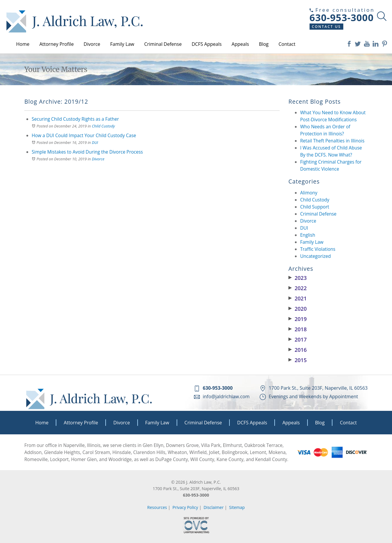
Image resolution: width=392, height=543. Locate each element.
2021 (298, 298)
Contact (287, 44)
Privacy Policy (185, 507)
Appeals (240, 44)
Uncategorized (316, 256)
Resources (157, 507)
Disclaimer (214, 507)
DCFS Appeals (207, 44)
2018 (298, 329)
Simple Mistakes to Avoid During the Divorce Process (87, 152)
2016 (298, 350)
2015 (298, 360)
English (308, 235)
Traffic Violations (318, 249)
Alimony (309, 193)
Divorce (92, 44)
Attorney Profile (56, 44)
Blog (264, 44)
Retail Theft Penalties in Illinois (332, 141)
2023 (298, 278)
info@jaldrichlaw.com (226, 396)
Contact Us (326, 27)
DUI (95, 142)
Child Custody (103, 126)
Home (23, 44)
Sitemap (237, 507)
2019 (298, 319)
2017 (298, 339)
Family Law (122, 44)
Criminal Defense (163, 44)
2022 (298, 288)
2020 (298, 309)
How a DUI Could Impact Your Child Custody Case (84, 135)
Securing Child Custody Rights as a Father (75, 119)
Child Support (315, 207)
